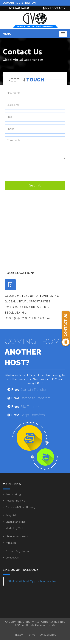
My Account (54, 8)
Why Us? (11, 515)
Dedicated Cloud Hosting (20, 507)
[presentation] (33, 169)
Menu (7, 34)
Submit (35, 185)
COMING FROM (32, 352)
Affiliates (11, 543)
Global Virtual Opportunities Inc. (33, 581)
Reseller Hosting (15, 501)
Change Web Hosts (17, 536)
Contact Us (12, 558)
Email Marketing (15, 522)
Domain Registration (19, 3)
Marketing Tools (15, 528)
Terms (31, 635)
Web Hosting (13, 494)
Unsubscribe (48, 635)
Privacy (18, 635)
